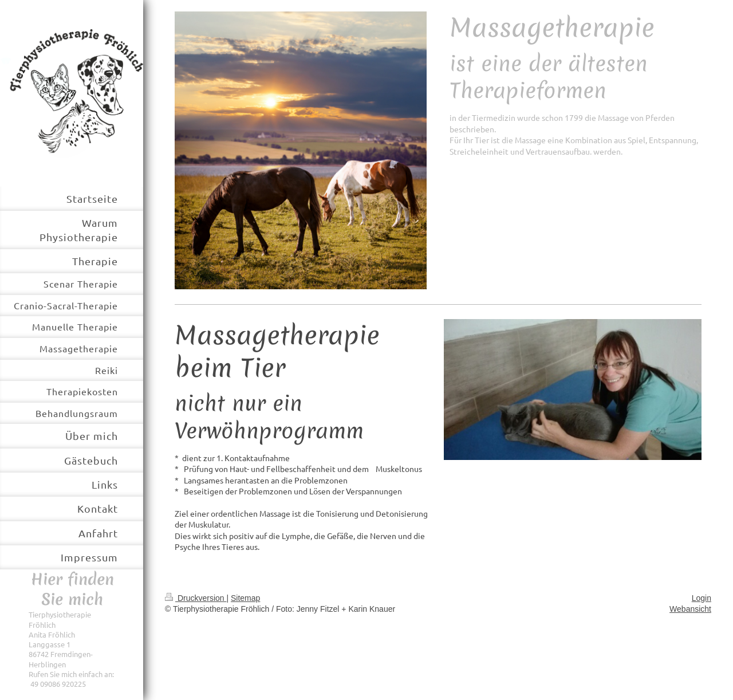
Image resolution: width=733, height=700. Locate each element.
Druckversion (196, 598)
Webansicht (690, 609)
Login (702, 598)
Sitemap (245, 598)
